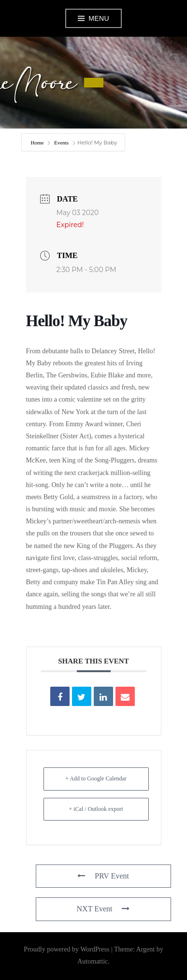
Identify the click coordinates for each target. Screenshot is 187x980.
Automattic (93, 961)
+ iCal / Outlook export (96, 809)
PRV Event (103, 876)
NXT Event (103, 909)
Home (38, 143)
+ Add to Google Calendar (96, 778)
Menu (99, 18)
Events (61, 143)
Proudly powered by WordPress (66, 949)
